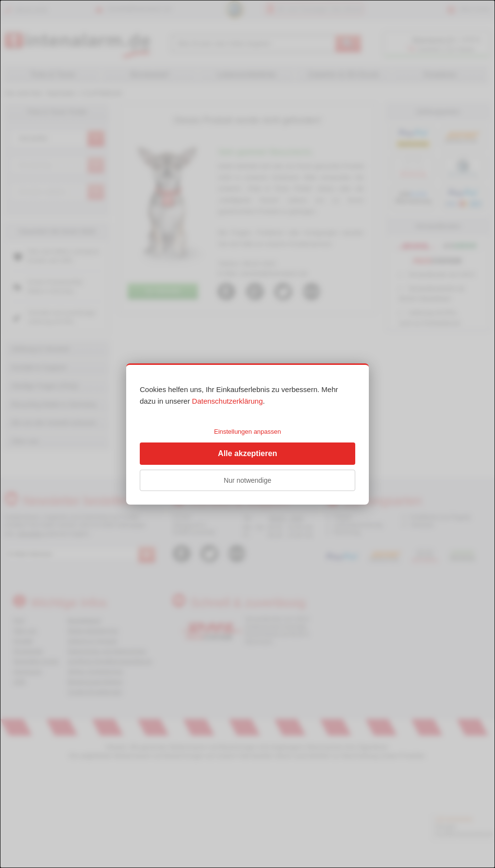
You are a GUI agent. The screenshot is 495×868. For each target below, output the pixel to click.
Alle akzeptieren (247, 453)
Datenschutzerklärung (228, 401)
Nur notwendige (247, 480)
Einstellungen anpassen (247, 432)
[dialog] (247, 434)
